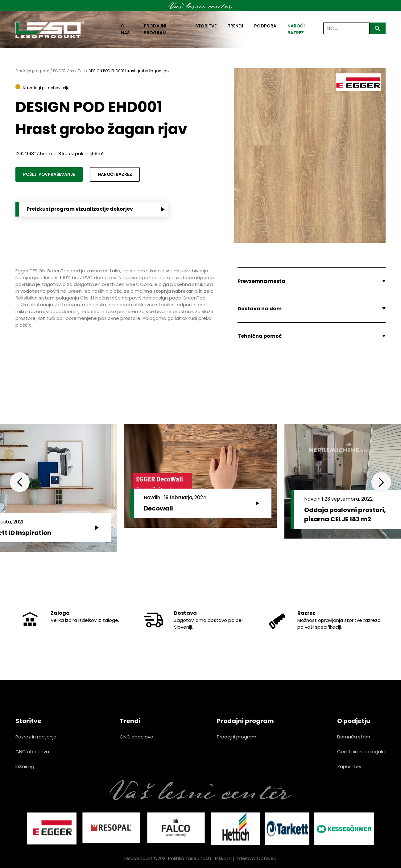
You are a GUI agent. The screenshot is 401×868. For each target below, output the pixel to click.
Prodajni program (155, 29)
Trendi (235, 26)
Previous (20, 482)
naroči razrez (296, 29)
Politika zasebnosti (190, 858)
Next (381, 482)
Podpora (265, 26)
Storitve (206, 26)
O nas (125, 29)
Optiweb (267, 858)
